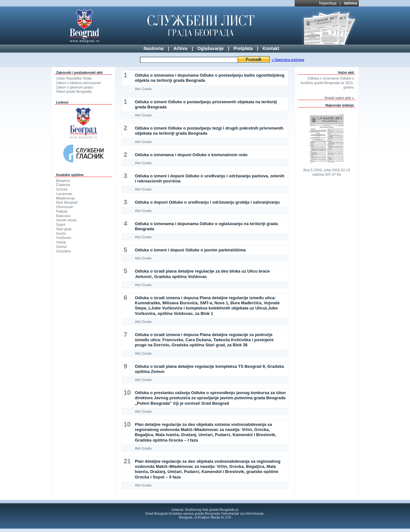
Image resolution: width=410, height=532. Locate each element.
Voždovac (64, 238)
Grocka (62, 189)
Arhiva (180, 48)
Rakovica (63, 216)
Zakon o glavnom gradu (75, 87)
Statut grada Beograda (74, 91)
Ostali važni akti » (339, 98)
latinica (351, 3)
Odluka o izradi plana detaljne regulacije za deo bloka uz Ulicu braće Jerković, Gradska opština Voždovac (202, 274)
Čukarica (63, 185)
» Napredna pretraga (288, 60)
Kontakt (271, 48)
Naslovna (153, 48)
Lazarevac (64, 194)
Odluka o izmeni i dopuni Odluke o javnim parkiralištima (190, 250)
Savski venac (66, 220)
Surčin (61, 233)
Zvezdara (63, 251)
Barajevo (63, 181)
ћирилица (328, 3)
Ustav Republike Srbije (74, 78)
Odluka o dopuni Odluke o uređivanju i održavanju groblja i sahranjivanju (207, 202)
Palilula (62, 211)
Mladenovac (66, 198)
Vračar (61, 242)
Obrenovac (65, 207)
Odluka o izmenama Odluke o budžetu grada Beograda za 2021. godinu (327, 83)
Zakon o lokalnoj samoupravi (78, 83)
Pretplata (243, 48)
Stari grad (64, 229)
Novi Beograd (67, 202)
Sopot (61, 224)
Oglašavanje (211, 48)
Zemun (61, 247)
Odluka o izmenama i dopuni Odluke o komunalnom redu (191, 155)
